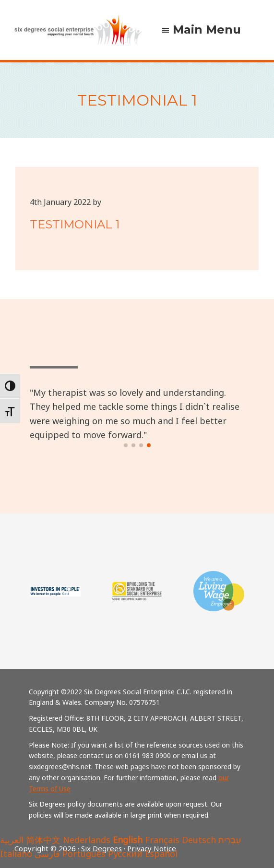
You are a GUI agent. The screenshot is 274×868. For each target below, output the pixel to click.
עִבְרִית (230, 840)
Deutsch (199, 840)
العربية (12, 840)
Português (84, 854)
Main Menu (207, 30)
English (128, 840)
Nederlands (87, 840)
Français (162, 840)
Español (161, 854)
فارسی (47, 854)
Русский (125, 854)
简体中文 (43, 840)
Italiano (16, 854)
